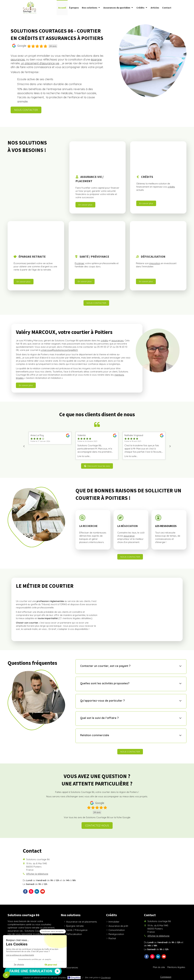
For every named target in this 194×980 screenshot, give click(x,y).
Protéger (80, 263)
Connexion (166, 977)
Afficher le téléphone (37, 874)
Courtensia (106, 977)
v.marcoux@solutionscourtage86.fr (59, 350)
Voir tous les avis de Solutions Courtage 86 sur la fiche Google (97, 817)
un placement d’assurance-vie (40, 63)
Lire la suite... (37, 456)
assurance (129, 536)
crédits (171, 187)
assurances (18, 60)
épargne (96, 60)
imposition (155, 263)
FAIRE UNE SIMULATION (31, 971)
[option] (50, 446)
